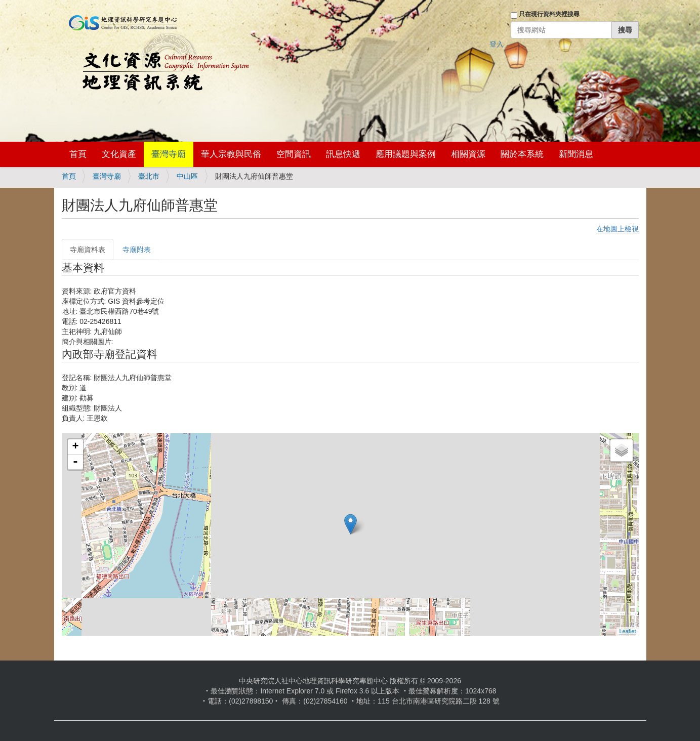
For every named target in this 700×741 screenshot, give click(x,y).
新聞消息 (576, 154)
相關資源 (468, 154)
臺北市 (149, 176)
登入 (497, 44)
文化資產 (119, 154)
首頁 (78, 154)
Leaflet (627, 631)
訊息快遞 (343, 154)
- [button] (75, 462)
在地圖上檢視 (617, 229)
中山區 (187, 176)
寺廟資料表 (88, 250)
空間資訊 (294, 154)
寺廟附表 (137, 250)
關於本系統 (522, 154)
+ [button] (75, 447)
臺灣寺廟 (169, 154)
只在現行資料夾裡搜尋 (549, 14)
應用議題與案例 (406, 154)
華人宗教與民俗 (231, 154)
